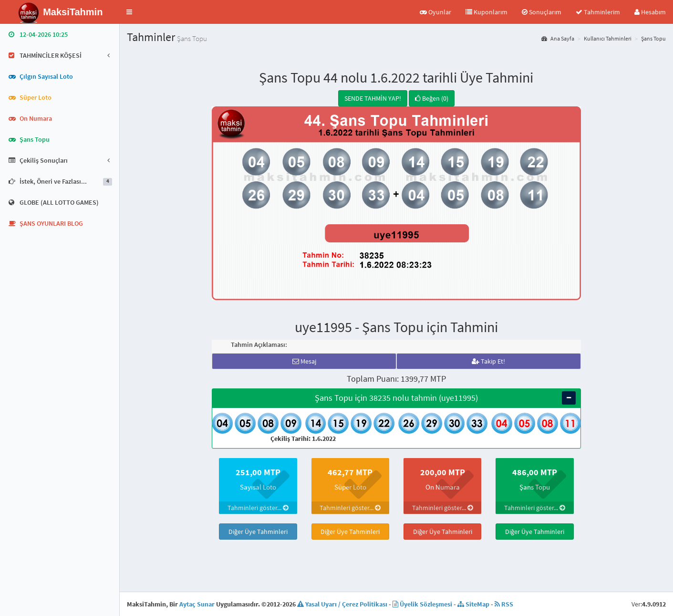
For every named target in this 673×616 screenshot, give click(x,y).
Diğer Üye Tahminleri (258, 532)
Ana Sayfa (558, 38)
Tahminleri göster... (258, 508)
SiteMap (473, 604)
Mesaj (304, 361)
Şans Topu (653, 38)
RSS (504, 604)
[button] (129, 12)
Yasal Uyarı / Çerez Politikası (342, 604)
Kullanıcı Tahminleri (608, 38)
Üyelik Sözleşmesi (422, 604)
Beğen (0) (432, 98)
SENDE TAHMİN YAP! (373, 98)
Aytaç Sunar (197, 604)
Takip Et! (488, 361)
